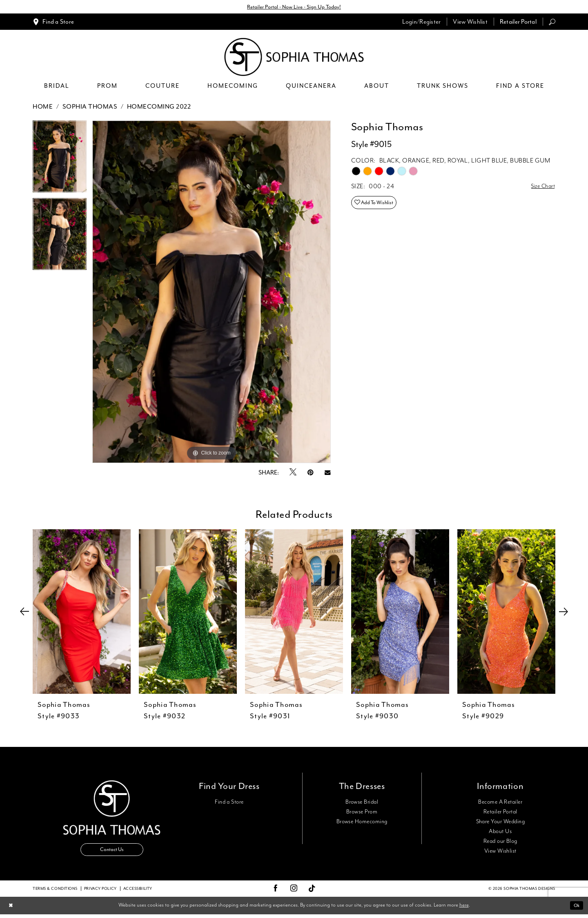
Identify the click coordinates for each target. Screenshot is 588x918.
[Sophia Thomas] (294, 58)
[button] (422, 23)
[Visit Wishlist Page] (470, 23)
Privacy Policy (100, 892)
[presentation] (82, 613)
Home (43, 108)
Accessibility (138, 892)
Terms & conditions (55, 892)
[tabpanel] (60, 160)
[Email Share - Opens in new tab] (327, 473)
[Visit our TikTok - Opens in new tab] (312, 892)
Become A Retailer (500, 803)
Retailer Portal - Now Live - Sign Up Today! (294, 7)
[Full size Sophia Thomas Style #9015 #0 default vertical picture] (212, 293)
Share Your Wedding (500, 823)
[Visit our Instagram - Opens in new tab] (294, 892)
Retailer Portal (500, 813)
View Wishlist (500, 852)
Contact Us (112, 852)
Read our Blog (500, 842)
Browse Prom (362, 813)
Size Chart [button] (541, 188)
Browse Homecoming (362, 823)
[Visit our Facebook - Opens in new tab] (276, 892)
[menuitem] (53, 23)
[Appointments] (53, 23)
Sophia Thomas (90, 108)
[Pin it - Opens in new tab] (311, 473)
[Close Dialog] (12, 909)
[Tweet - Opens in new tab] (293, 474)
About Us (500, 833)
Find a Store (229, 803)
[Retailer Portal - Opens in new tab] (518, 23)
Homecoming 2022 (159, 108)
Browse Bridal (362, 803)
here (464, 909)
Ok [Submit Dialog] (576, 909)
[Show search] (552, 23)
